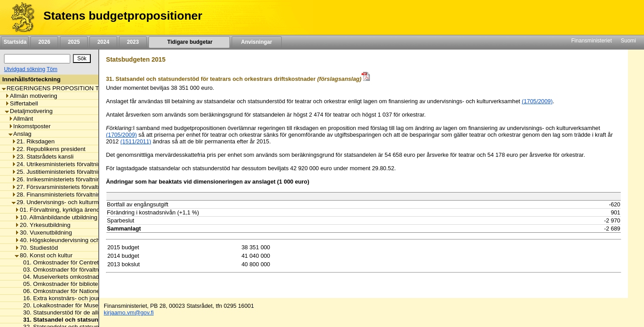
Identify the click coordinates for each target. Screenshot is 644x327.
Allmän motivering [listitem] (31, 96)
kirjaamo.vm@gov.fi (129, 312)
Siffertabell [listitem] (21, 103)
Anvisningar (257, 42)
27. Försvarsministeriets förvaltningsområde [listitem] (72, 187)
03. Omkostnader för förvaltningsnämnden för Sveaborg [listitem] (94, 270)
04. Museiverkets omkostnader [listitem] (61, 277)
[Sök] (37, 59)
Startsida (15, 42)
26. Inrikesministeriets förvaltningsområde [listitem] (69, 179)
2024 (103, 42)
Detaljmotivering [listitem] (29, 111)
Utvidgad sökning (25, 69)
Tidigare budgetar (189, 42)
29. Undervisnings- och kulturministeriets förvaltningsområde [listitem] (94, 202)
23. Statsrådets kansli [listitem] (42, 157)
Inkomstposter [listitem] (30, 126)
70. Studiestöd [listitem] (36, 248)
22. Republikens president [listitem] (49, 149)
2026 (44, 42)
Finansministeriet (591, 41)
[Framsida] (19, 17)
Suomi (628, 41)
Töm (52, 69)
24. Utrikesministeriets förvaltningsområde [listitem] (70, 164)
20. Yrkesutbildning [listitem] (42, 225)
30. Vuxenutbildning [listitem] (43, 233)
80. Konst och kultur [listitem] (44, 255)
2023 (133, 42)
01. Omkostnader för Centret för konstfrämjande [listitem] (84, 262)
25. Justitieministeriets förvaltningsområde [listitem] (70, 172)
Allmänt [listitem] (21, 119)
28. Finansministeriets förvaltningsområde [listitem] (69, 195)
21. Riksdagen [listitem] (33, 141)
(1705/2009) (537, 101)
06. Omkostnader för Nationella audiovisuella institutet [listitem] (92, 291)
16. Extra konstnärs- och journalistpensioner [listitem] (79, 298)
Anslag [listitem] (20, 134)
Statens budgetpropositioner (123, 16)
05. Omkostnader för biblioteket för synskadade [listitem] (83, 284)
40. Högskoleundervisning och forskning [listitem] (70, 240)
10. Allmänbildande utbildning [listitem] (56, 217)
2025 (74, 42)
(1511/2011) (136, 141)
